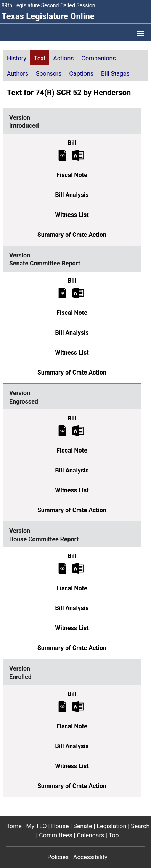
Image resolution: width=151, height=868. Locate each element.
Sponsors (49, 74)
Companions (99, 58)
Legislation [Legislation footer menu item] (111, 826)
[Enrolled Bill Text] (63, 706)
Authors (18, 74)
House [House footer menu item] (60, 826)
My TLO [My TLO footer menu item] (37, 826)
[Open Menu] (140, 33)
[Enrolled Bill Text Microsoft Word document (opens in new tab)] (78, 706)
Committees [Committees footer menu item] (55, 835)
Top (114, 835)
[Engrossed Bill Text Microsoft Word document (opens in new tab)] (78, 431)
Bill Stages (115, 74)
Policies (58, 857)
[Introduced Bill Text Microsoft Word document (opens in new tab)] (78, 155)
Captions (81, 74)
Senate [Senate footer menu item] (83, 826)
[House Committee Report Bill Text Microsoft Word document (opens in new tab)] (78, 568)
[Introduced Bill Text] (63, 155)
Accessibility (90, 857)
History (17, 58)
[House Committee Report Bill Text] (63, 568)
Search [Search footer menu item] (140, 826)
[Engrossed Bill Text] (63, 431)
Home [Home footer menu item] (14, 826)
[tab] (17, 58)
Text (40, 58)
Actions (63, 58)
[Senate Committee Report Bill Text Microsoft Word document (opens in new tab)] (78, 292)
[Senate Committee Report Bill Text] (63, 292)
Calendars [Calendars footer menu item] (90, 835)
